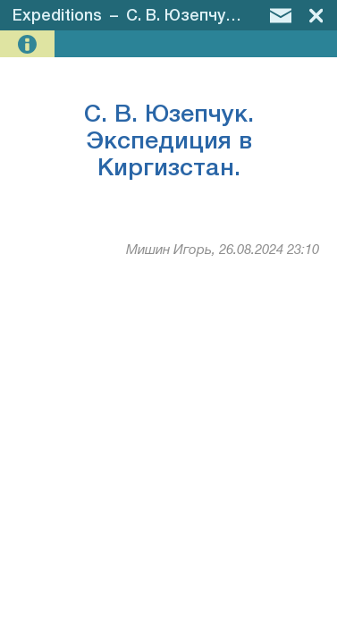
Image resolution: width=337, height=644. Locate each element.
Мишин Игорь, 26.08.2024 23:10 (223, 250)
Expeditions (57, 16)
